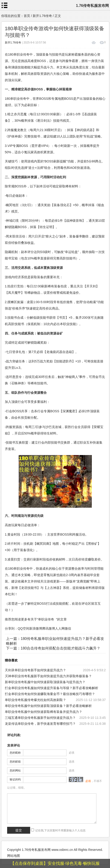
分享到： (11, 628)
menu (5, 5)
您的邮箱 (15, 762)
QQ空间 (23, 628)
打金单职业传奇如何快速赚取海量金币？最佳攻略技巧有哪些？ (50, 694)
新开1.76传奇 (42, 16)
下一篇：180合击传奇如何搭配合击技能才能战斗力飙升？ (53, 648)
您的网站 (15, 771)
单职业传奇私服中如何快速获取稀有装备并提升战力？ (43, 712)
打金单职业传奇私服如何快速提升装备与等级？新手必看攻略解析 (52, 688)
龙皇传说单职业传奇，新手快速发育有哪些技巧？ (40, 724)
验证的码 (15, 779)
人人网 (60, 628)
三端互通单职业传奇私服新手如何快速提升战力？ (40, 718)
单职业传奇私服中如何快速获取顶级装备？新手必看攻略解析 (48, 706)
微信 (68, 628)
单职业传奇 (46, 619)
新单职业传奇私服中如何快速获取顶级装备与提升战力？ (45, 682)
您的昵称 (15, 753)
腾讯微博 (49, 628)
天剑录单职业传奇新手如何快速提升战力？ (35, 670)
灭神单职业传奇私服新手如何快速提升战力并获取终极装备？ (48, 676)
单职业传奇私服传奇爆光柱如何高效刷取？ (35, 700)
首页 (27, 16)
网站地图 (14, 856)
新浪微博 (36, 628)
